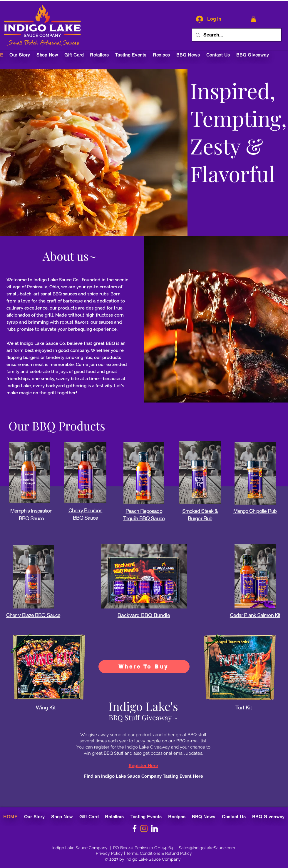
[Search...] (236, 35)
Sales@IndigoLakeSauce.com (207, 848)
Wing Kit (46, 707)
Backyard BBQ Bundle (144, 615)
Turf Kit (244, 707)
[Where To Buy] (144, 667)
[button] (253, 19)
